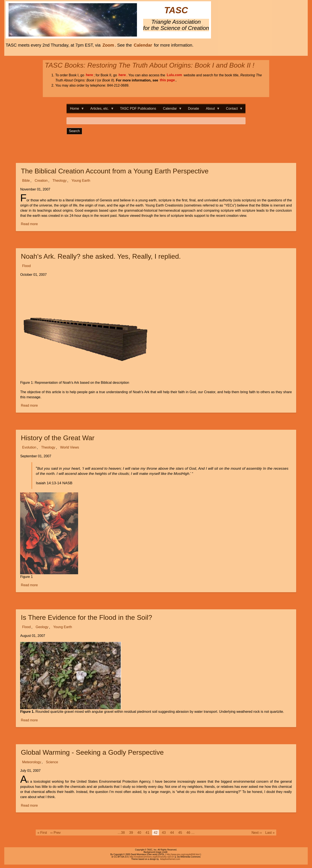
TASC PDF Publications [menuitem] (138, 108)
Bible (26, 181)
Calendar (143, 45)
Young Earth (81, 181)
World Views (70, 448)
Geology (42, 627)
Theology (59, 181)
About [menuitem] (211, 110)
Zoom (108, 45)
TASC (176, 10)
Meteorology (32, 762)
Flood (27, 266)
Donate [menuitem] (193, 108)
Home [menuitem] (75, 110)
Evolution (29, 448)
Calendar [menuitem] (171, 110)
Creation (41, 181)
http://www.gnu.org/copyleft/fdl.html (183, 854)
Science (52, 762)
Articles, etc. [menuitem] (100, 110)
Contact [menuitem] (233, 110)
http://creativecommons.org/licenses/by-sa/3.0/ (152, 857)
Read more (30, 224)
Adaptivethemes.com (170, 859)
